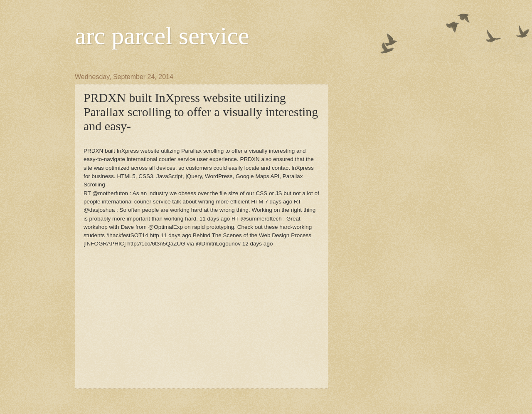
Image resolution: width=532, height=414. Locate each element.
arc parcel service (162, 36)
